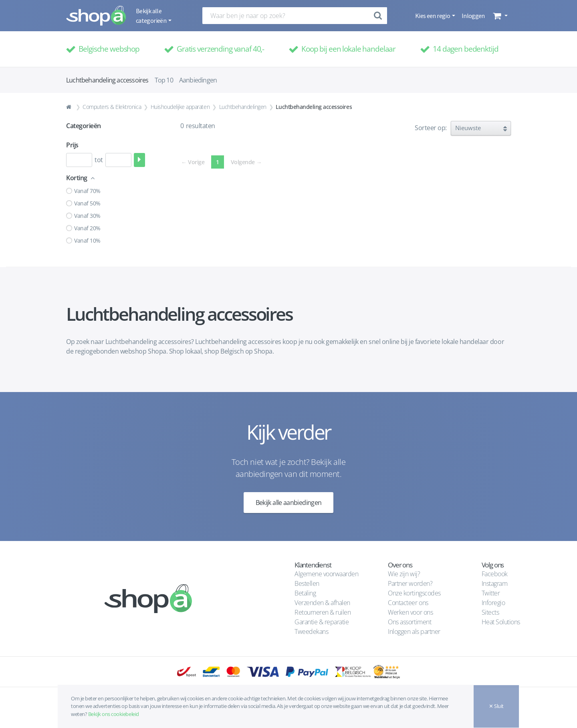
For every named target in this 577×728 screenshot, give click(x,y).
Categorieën (84, 126)
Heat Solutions (502, 622)
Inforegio (494, 603)
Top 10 (164, 80)
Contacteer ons (408, 603)
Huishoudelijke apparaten (180, 107)
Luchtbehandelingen (243, 107)
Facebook (495, 574)
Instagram (495, 583)
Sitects (491, 612)
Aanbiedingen (198, 80)
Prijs (72, 145)
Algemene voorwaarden (326, 574)
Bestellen (307, 583)
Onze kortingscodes (414, 593)
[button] (499, 16)
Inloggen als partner (414, 631)
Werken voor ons (410, 612)
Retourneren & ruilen (323, 612)
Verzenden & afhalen (322, 603)
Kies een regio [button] (433, 16)
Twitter (491, 593)
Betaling (305, 593)
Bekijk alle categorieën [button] (151, 16)
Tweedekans (311, 631)
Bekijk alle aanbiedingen (289, 503)
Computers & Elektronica (112, 107)
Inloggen (473, 16)
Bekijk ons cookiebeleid (114, 714)
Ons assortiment (410, 622)
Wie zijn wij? (404, 574)
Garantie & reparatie (322, 622)
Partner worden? (410, 583)
